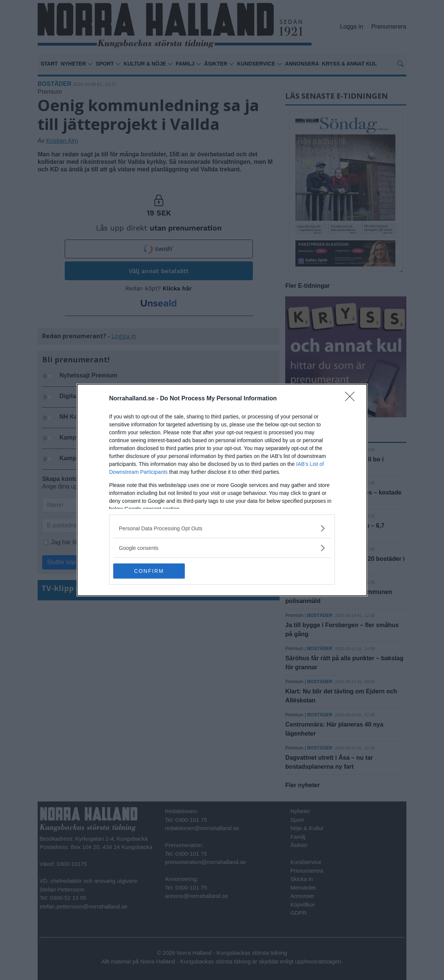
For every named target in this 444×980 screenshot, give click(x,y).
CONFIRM (149, 571)
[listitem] (222, 528)
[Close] (352, 399)
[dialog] (222, 490)
